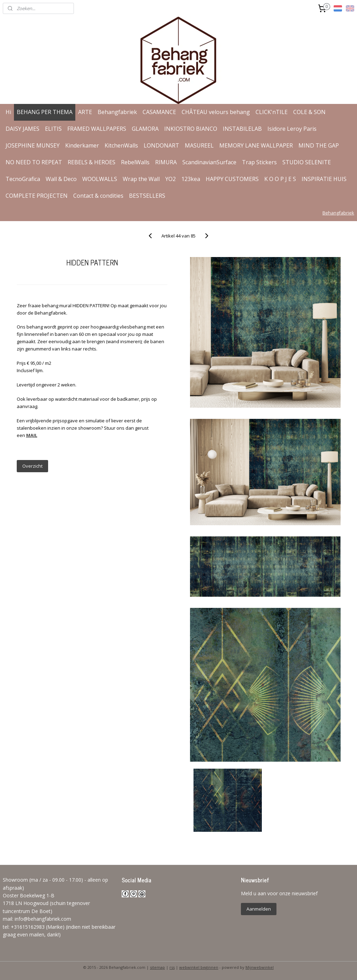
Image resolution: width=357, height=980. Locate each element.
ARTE (85, 112)
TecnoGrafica (23, 179)
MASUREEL (199, 145)
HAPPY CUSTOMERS (232, 179)
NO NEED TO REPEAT (34, 162)
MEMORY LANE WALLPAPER (256, 145)
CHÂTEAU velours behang (216, 112)
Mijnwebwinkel (260, 967)
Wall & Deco (61, 179)
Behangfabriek (117, 112)
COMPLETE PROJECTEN (37, 196)
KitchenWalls (121, 145)
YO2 (170, 179)
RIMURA (166, 162)
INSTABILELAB (242, 129)
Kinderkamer (82, 145)
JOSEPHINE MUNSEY (33, 145)
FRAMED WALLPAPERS (97, 129)
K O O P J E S (280, 179)
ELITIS (53, 129)
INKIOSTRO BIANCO (191, 129)
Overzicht (32, 466)
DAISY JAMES (22, 129)
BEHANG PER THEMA (45, 112)
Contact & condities (98, 196)
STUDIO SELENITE (307, 162)
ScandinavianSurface (209, 162)
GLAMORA (145, 129)
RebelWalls (135, 162)
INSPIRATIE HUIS (324, 179)
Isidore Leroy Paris (292, 129)
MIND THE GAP (319, 145)
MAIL (32, 435)
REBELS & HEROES (92, 162)
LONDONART (161, 145)
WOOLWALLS (100, 179)
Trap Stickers (259, 162)
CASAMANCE (159, 112)
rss (172, 967)
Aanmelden (259, 909)
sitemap (157, 967)
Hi (8, 112)
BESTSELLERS (147, 196)
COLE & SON (309, 112)
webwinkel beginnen (199, 967)
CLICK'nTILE (272, 112)
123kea (191, 179)
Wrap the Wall (141, 179)
